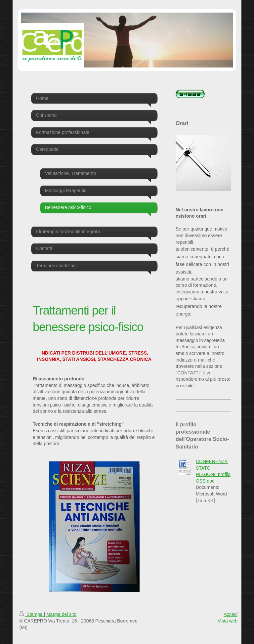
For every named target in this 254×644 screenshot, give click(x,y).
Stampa (31, 614)
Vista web (228, 621)
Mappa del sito (61, 614)
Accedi (231, 614)
